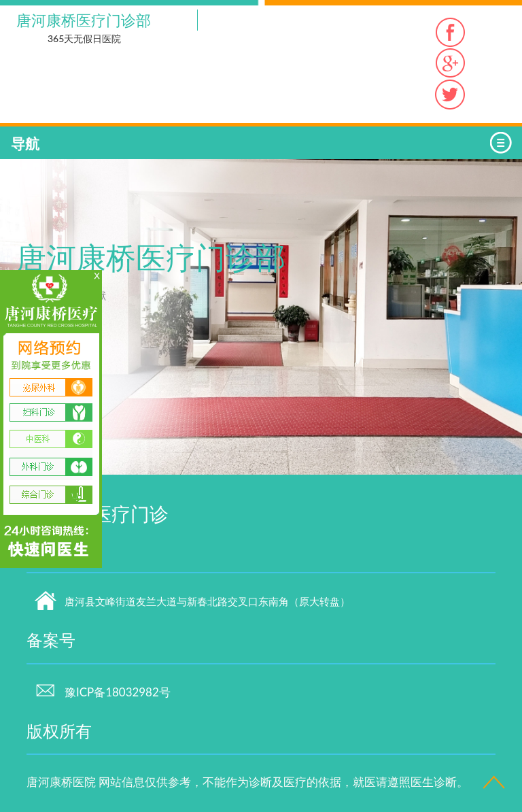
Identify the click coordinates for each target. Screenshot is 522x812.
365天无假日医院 (84, 38)
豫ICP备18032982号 (103, 692)
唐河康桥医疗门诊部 (84, 20)
